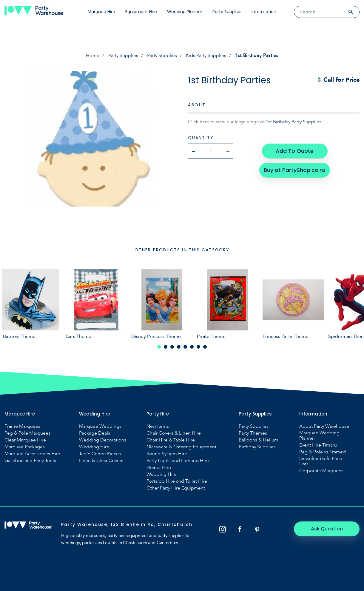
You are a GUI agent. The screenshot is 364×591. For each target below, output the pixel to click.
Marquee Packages (25, 447)
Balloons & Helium (259, 440)
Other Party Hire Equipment (176, 488)
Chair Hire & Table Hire (171, 440)
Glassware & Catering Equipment (181, 447)
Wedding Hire (94, 447)
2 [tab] (166, 347)
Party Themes (253, 433)
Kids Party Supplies (206, 56)
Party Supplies (227, 12)
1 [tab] (159, 347)
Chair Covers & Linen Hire (174, 433)
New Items (158, 426)
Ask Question (327, 529)
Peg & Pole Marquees (27, 433)
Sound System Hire (167, 454)
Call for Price (338, 80)
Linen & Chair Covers (101, 461)
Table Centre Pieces (100, 454)
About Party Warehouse (324, 426)
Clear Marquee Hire (25, 440)
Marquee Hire (101, 12)
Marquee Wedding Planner (319, 435)
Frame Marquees (22, 426)
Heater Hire (159, 467)
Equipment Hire (141, 12)
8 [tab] (205, 347)
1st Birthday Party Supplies (294, 122)
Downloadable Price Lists (321, 461)
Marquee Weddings (100, 426)
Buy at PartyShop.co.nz (295, 170)
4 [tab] (179, 347)
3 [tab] (172, 347)
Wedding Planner (185, 12)
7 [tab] (198, 347)
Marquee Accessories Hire (32, 454)
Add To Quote (295, 151)
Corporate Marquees (321, 471)
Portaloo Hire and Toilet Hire (177, 481)
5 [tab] (185, 347)
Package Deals (95, 433)
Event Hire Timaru (318, 445)
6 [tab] (192, 347)
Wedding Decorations (103, 440)
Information (264, 12)
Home (93, 56)
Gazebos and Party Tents (30, 461)
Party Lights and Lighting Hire (178, 461)
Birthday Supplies (257, 447)
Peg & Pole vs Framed (323, 452)
